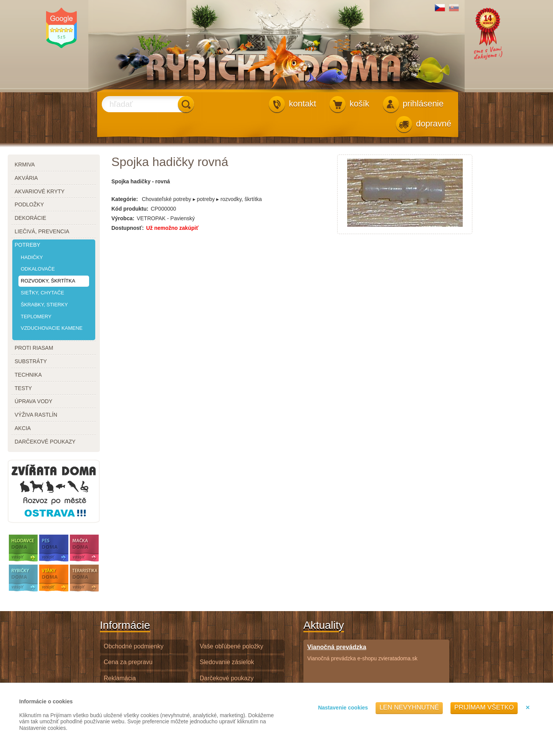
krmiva (25, 164)
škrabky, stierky (44, 305)
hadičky (32, 257)
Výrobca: (123, 218)
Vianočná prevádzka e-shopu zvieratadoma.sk (362, 652)
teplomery (36, 317)
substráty (31, 361)
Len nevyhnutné (409, 707)
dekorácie (30, 218)
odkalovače (38, 269)
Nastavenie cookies (343, 708)
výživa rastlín (36, 415)
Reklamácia (120, 678)
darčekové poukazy (45, 442)
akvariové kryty (40, 191)
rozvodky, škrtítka (48, 281)
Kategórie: (125, 199)
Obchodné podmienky (134, 646)
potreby (27, 245)
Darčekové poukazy (227, 678)
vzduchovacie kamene (52, 328)
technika (28, 375)
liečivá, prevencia (42, 231)
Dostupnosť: (127, 228)
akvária (26, 178)
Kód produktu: (130, 209)
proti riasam (34, 348)
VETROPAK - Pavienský (166, 218)
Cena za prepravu (128, 662)
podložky (29, 204)
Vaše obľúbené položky (231, 646)
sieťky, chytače (42, 293)
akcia (23, 428)
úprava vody (33, 401)
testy (23, 388)
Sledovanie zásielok (227, 662)
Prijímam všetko (484, 707)
